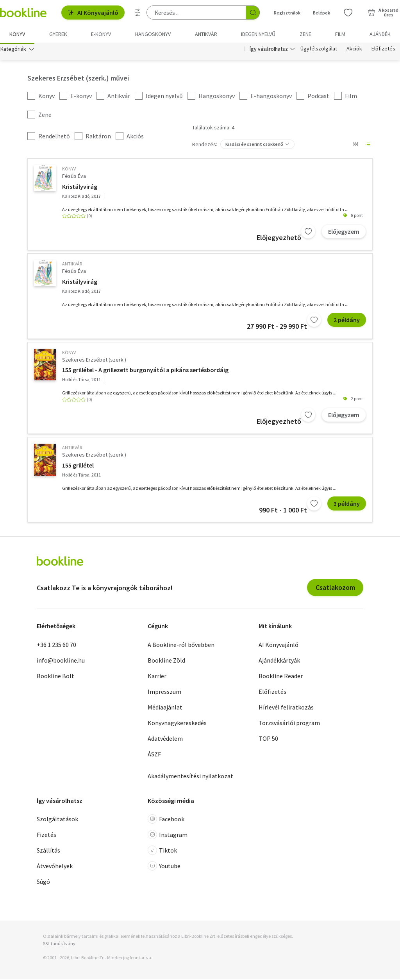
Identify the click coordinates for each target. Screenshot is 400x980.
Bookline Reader (281, 677)
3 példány (347, 505)
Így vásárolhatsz (269, 50)
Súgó (43, 883)
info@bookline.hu (61, 661)
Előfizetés (383, 50)
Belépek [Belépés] (321, 13)
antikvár (72, 265)
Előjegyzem (344, 232)
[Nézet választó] (355, 145)
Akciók (354, 50)
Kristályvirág (80, 187)
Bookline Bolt (55, 677)
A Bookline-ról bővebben (181, 645)
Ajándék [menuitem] (380, 34)
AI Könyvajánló (93, 13)
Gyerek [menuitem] (58, 34)
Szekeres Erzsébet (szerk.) (94, 361)
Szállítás (48, 851)
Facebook (166, 820)
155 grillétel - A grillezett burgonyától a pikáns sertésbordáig (145, 371)
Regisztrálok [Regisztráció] (287, 13)
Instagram (168, 836)
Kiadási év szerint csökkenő (254, 145)
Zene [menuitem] (305, 34)
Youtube (164, 867)
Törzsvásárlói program (289, 724)
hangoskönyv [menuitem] (153, 34)
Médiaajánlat (165, 708)
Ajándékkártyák (279, 661)
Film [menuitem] (340, 34)
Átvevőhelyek (55, 867)
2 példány (347, 321)
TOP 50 (268, 739)
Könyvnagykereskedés (177, 724)
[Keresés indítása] (253, 13)
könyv (69, 170)
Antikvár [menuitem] (206, 34)
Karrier (157, 677)
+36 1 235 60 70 (56, 645)
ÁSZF (154, 755)
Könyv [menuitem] (17, 34)
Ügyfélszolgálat (319, 50)
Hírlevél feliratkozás (286, 708)
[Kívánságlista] (348, 13)
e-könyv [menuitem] (101, 34)
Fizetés (46, 836)
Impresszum (164, 692)
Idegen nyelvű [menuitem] (258, 34)
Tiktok (162, 851)
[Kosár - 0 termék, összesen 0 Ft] (383, 13)
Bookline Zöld (166, 661)
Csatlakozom (335, 589)
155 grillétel (78, 466)
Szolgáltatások (57, 820)
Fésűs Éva (74, 177)
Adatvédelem (165, 739)
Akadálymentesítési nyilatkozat (190, 777)
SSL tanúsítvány (59, 945)
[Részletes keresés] (138, 13)
